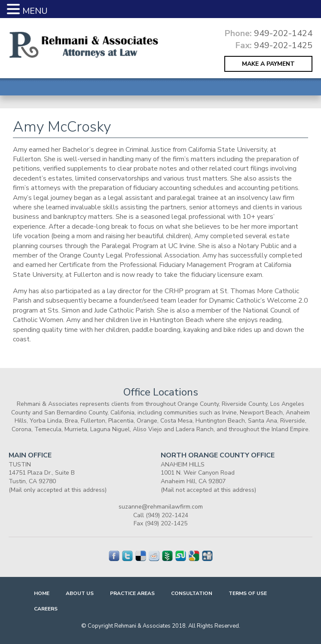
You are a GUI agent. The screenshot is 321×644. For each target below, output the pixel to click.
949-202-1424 (283, 33)
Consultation (192, 593)
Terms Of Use (248, 593)
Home (42, 593)
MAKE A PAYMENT (268, 64)
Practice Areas (132, 593)
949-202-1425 (283, 45)
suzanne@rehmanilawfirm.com (161, 507)
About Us (80, 593)
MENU (35, 11)
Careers (46, 609)
